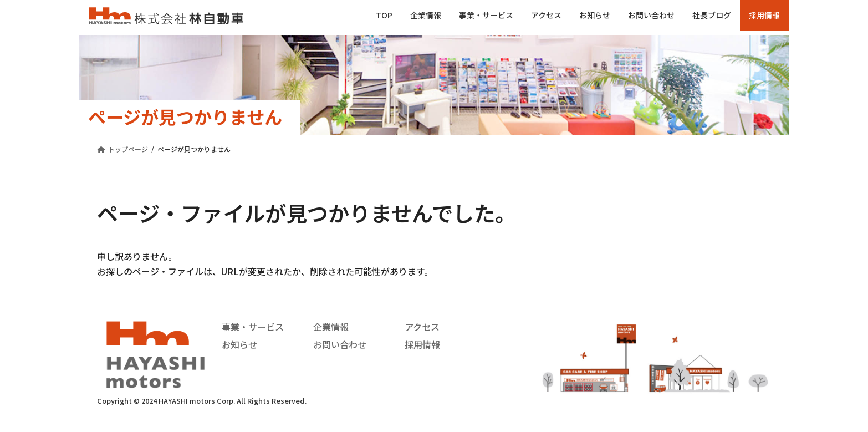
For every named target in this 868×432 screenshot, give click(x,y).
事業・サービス (253, 327)
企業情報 (331, 327)
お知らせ (239, 344)
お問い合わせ (340, 344)
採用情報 (422, 344)
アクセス (422, 327)
